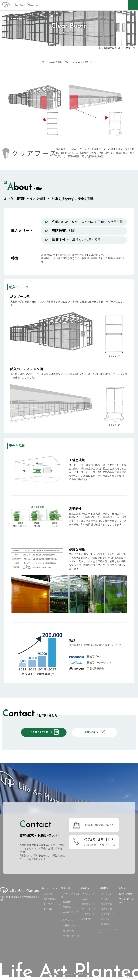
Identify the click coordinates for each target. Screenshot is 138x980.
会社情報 (48, 913)
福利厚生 (105, 923)
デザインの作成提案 (70, 899)
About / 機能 (51, 62)
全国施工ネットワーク (70, 917)
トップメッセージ (52, 907)
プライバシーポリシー (128, 904)
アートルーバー (89, 913)
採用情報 (104, 892)
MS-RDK (86, 923)
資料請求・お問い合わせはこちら (100, 828)
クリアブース (88, 918)
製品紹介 (85, 892)
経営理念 (48, 897)
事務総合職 (107, 913)
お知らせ (123, 892)
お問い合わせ (92, 734)
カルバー (86, 902)
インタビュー (108, 897)
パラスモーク (88, 897)
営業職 (104, 902)
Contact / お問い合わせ (81, 62)
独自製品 (67, 911)
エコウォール (88, 907)
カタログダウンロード (42, 734)
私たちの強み (50, 902)
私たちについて (50, 892)
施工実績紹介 (69, 934)
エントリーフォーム (109, 934)
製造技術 (67, 906)
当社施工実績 (69, 929)
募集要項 (105, 928)
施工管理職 (107, 907)
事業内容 (66, 892)
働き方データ (108, 918)
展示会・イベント (71, 939)
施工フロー (68, 924)
